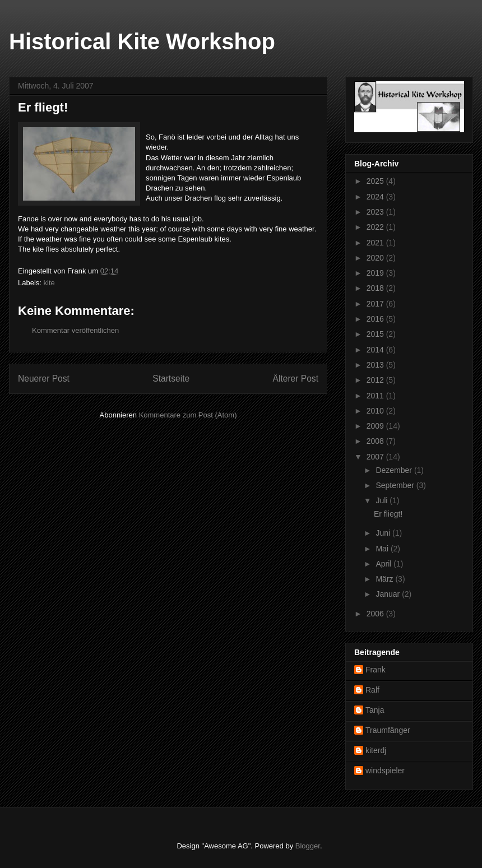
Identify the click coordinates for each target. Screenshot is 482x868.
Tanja (375, 710)
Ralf (372, 690)
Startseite (171, 379)
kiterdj (376, 750)
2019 (376, 273)
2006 (376, 614)
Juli (383, 500)
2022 (376, 227)
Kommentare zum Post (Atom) (188, 415)
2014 (376, 350)
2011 (376, 396)
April (384, 564)
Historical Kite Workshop (142, 41)
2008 (376, 441)
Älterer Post (296, 379)
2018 (376, 288)
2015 (376, 334)
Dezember (395, 470)
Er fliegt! (388, 514)
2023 (376, 212)
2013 (376, 365)
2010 (376, 411)
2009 (376, 426)
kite (49, 283)
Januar (389, 594)
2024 (376, 197)
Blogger (308, 846)
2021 (376, 243)
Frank (376, 670)
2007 (376, 457)
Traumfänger (388, 730)
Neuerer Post (44, 379)
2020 (376, 258)
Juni (384, 533)
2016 (376, 319)
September (396, 485)
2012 (376, 380)
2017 (376, 304)
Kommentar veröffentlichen (75, 330)
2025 (376, 181)
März (385, 579)
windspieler (385, 770)
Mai (383, 549)
